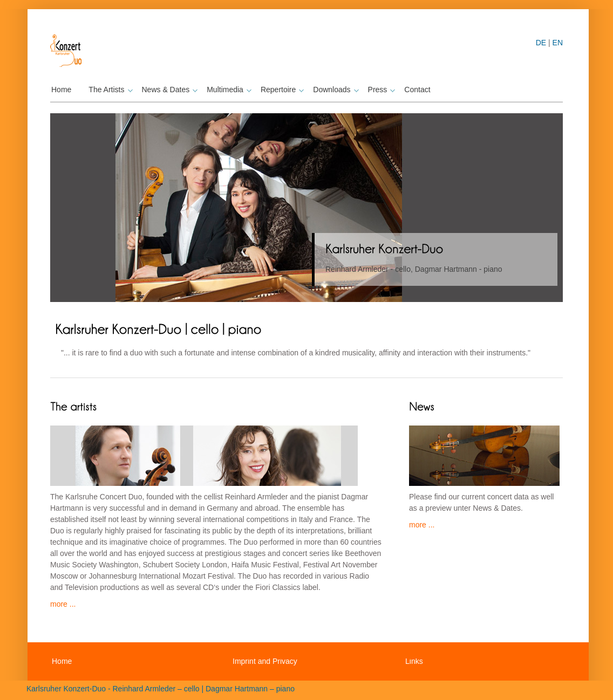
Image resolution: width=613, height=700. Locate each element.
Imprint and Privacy (265, 661)
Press (380, 90)
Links (414, 661)
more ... (63, 604)
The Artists (109, 90)
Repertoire (281, 90)
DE (541, 43)
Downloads (334, 90)
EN (558, 43)
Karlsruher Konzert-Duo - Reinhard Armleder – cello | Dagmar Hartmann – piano (161, 689)
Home (61, 90)
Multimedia (228, 90)
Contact (417, 90)
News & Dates (169, 90)
